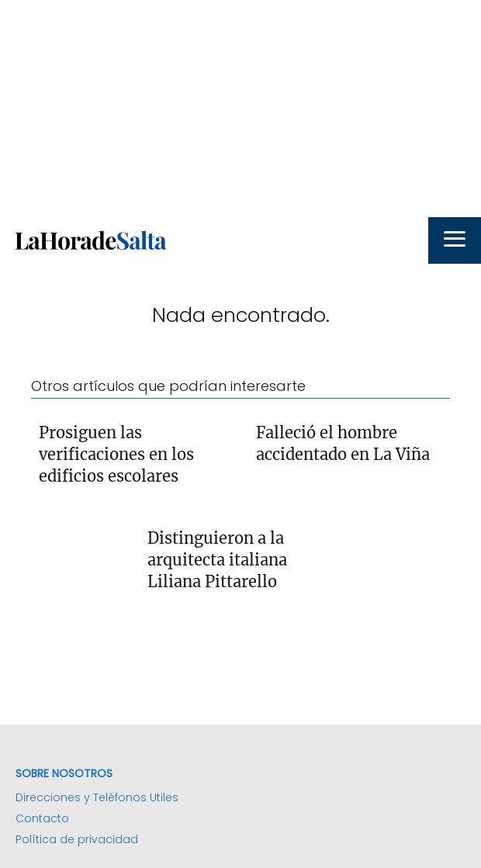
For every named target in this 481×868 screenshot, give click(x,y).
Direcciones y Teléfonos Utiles (97, 797)
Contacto (42, 818)
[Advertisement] (240, 109)
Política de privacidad (77, 839)
